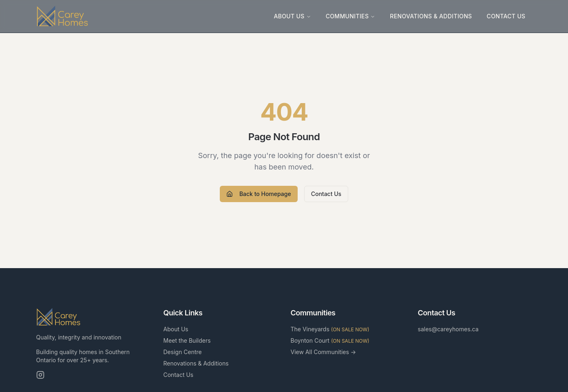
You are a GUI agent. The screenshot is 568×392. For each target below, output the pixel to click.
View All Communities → (324, 352)
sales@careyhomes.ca (448, 329)
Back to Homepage (259, 194)
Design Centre (183, 352)
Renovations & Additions (431, 16)
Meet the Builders (187, 340)
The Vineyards (330, 329)
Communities (351, 16)
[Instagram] (40, 375)
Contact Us (506, 16)
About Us (292, 16)
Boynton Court (330, 340)
